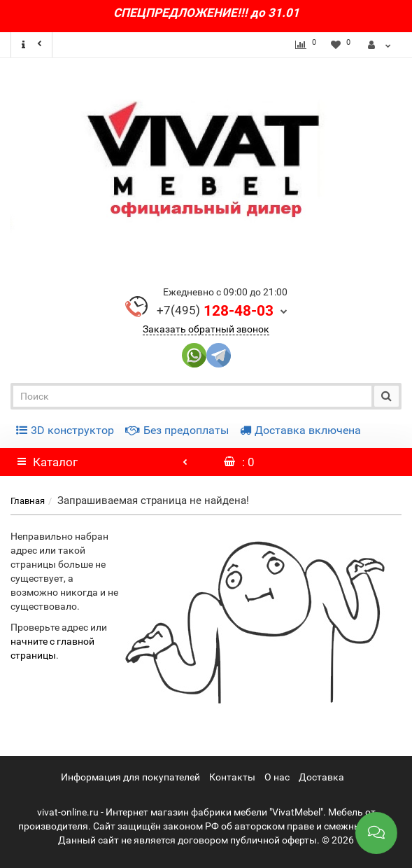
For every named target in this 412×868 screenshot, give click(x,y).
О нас (277, 777)
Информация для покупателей (130, 777)
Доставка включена (300, 430)
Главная (28, 501)
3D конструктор (65, 430)
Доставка (321, 777)
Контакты (232, 777)
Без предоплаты (177, 430)
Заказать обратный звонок (206, 329)
